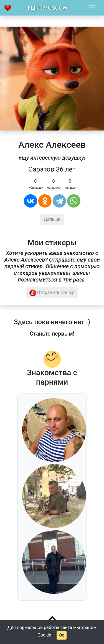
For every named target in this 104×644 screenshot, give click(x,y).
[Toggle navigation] (92, 8)
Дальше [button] (52, 219)
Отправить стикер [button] (52, 293)
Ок (61, 635)
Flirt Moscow (48, 8)
